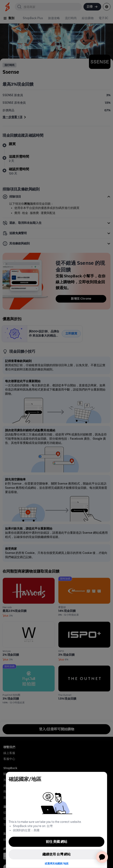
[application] (102, 857)
